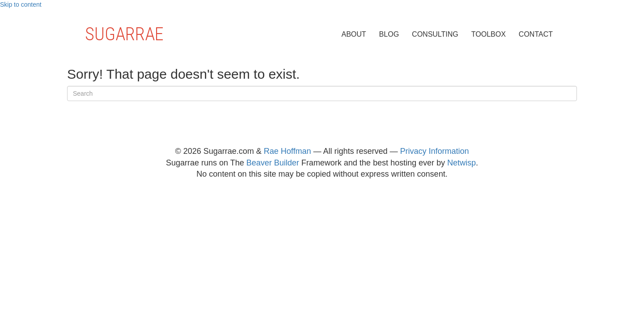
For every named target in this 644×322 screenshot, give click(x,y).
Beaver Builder (273, 163)
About (354, 34)
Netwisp (462, 163)
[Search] (322, 93)
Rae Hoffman (288, 151)
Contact (536, 34)
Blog (389, 34)
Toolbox (489, 34)
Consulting (435, 34)
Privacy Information (435, 151)
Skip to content (21, 4)
